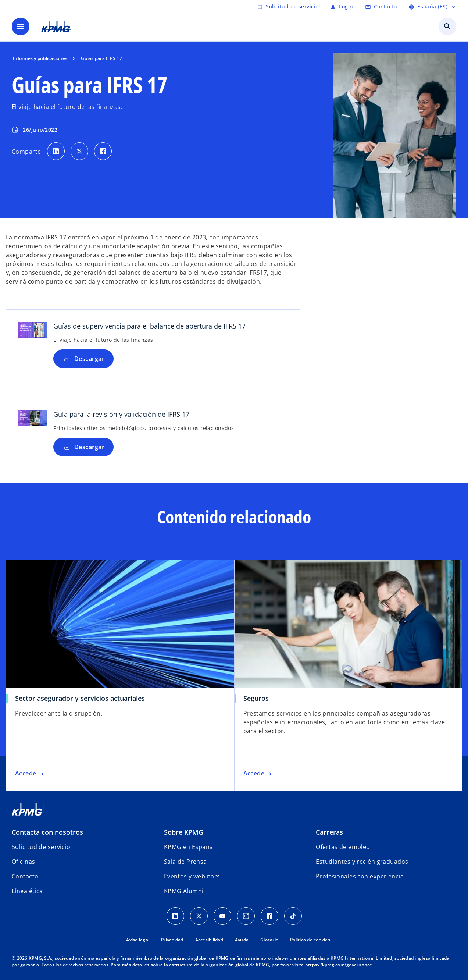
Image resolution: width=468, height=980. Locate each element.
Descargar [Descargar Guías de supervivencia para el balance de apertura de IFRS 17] (83, 359)
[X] (199, 916)
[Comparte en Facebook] (103, 151)
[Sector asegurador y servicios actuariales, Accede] (30, 774)
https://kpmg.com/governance (339, 965)
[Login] (342, 7)
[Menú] (21, 26)
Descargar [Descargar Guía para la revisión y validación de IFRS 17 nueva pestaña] (83, 447)
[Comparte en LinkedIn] (56, 151)
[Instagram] (246, 916)
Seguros (256, 698)
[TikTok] (293, 916)
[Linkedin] (175, 916)
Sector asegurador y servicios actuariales (80, 698)
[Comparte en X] (79, 151)
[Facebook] (269, 916)
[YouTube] (222, 916)
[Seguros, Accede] (258, 774)
